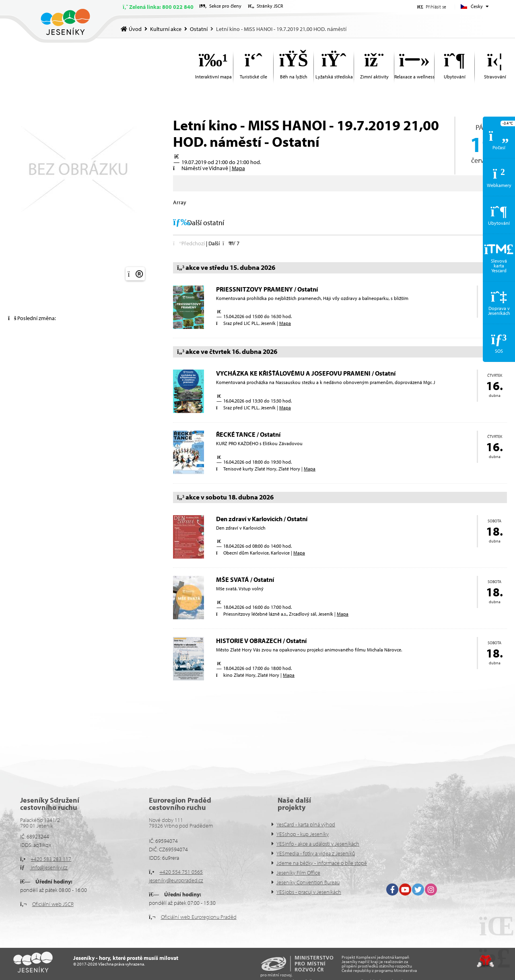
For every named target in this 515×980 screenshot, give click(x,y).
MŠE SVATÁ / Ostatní (245, 579)
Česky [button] (477, 6)
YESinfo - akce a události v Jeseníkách (318, 844)
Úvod (65, 22)
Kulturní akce (166, 29)
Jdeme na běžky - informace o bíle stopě (322, 863)
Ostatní (199, 29)
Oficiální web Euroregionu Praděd (199, 917)
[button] (432, 7)
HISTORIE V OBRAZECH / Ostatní (261, 641)
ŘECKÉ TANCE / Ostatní (248, 434)
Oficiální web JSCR (53, 904)
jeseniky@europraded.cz (176, 880)
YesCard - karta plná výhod (306, 824)
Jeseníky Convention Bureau (308, 882)
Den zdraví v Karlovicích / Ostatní (262, 519)
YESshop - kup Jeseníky (303, 834)
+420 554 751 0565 (181, 872)
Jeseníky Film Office (298, 873)
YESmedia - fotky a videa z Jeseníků (316, 853)
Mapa (238, 168)
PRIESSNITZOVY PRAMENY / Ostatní (267, 289)
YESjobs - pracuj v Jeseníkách (309, 892)
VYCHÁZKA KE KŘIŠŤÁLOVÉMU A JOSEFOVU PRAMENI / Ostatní (306, 373)
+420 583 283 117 (51, 859)
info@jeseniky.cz (49, 867)
